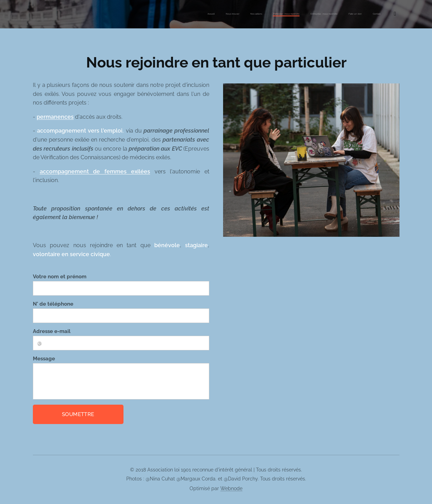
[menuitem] (324, 14)
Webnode (231, 488)
